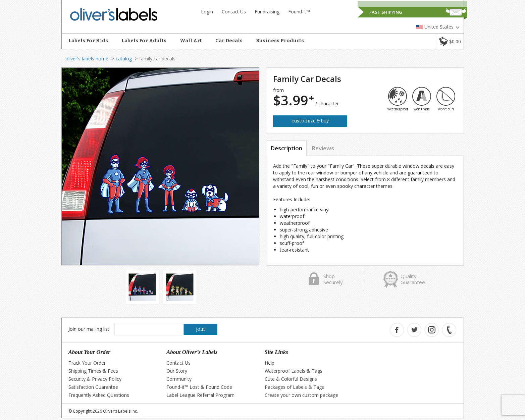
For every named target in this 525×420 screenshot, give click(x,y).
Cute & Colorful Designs (291, 379)
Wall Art (191, 41)
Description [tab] (286, 148)
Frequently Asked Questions (99, 395)
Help (270, 363)
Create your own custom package (301, 395)
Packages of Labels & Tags (294, 387)
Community (179, 379)
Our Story (177, 371)
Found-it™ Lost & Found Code (199, 387)
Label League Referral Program (200, 395)
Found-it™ (299, 12)
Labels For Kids (88, 41)
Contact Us (234, 12)
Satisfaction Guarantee (93, 387)
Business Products (280, 41)
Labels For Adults (144, 41)
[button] (450, 41)
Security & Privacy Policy (95, 379)
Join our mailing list (89, 329)
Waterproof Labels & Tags (294, 371)
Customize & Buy (310, 121)
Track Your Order (87, 363)
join (200, 329)
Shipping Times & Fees (93, 371)
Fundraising (267, 12)
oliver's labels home (87, 59)
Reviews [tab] (323, 148)
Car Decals (229, 41)
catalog (124, 59)
